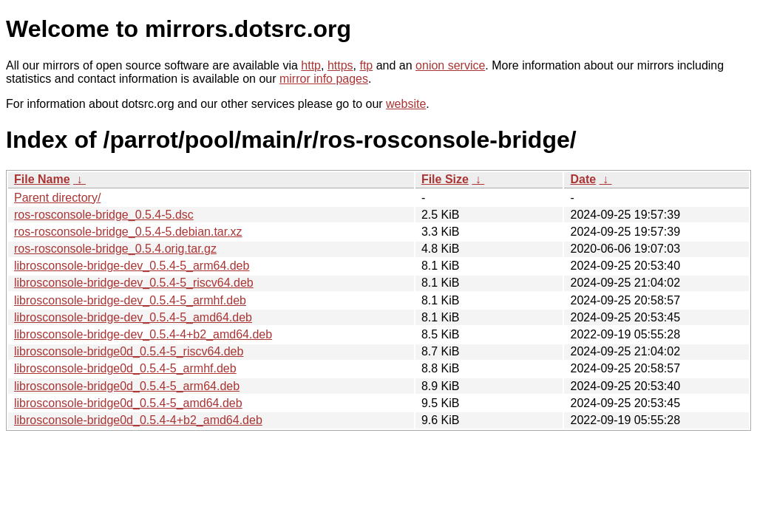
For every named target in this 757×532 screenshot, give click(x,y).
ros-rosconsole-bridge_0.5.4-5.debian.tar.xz (128, 232)
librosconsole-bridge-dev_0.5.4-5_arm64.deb (132, 266)
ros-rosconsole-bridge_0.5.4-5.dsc (104, 215)
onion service (450, 65)
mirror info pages (324, 79)
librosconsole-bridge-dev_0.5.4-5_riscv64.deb (134, 283)
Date (583, 179)
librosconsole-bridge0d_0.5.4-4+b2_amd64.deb (138, 420)
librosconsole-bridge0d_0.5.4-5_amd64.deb (128, 403)
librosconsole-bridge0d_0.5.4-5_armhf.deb (125, 368)
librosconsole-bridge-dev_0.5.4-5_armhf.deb (130, 300)
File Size (445, 179)
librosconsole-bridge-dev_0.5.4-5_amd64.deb (133, 317)
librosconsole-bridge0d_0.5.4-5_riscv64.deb (129, 351)
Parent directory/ (57, 198)
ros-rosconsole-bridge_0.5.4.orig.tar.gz (115, 249)
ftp (366, 65)
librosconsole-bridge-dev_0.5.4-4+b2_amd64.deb (143, 334)
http (311, 65)
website (406, 104)
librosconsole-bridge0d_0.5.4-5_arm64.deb (127, 386)
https (340, 65)
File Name (42, 179)
